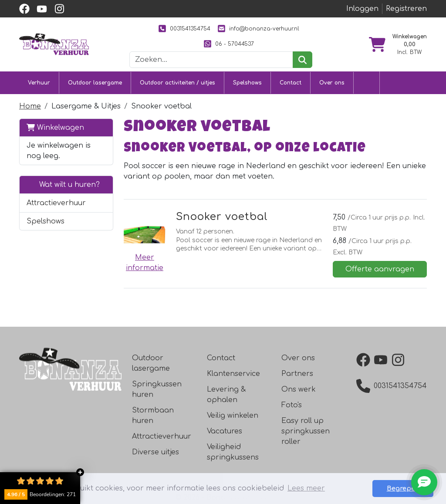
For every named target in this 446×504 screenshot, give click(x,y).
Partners (297, 374)
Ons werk (299, 389)
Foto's (292, 405)
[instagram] (59, 9)
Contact (291, 83)
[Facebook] (365, 360)
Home (30, 106)
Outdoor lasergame (95, 83)
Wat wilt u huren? (63, 184)
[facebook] (24, 9)
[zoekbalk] (211, 60)
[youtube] (42, 9)
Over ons (332, 83)
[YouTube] (382, 360)
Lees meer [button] (306, 488)
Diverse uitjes (155, 452)
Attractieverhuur (56, 203)
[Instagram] (400, 360)
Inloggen (362, 9)
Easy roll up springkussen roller (306, 431)
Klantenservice (233, 374)
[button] (102, 203)
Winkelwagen (55, 127)
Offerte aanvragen (380, 269)
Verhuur (39, 83)
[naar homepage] (54, 44)
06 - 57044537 (229, 44)
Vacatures (225, 431)
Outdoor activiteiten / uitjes (177, 83)
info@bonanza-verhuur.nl (258, 29)
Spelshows (247, 83)
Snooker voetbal (222, 216)
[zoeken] (302, 60)
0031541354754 (184, 29)
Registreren (406, 9)
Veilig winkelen (233, 416)
